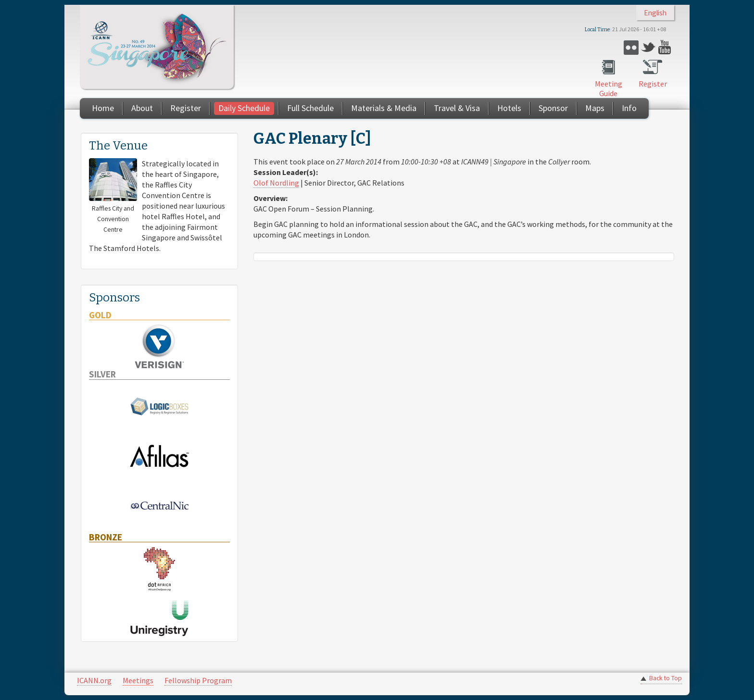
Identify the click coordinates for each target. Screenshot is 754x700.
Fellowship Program (198, 680)
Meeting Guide (609, 88)
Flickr (631, 47)
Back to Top (666, 678)
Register (653, 84)
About (142, 108)
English (655, 13)
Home (103, 108)
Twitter (648, 47)
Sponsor (553, 108)
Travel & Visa (457, 108)
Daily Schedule (244, 108)
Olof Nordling (276, 183)
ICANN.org (94, 680)
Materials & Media (384, 108)
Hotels (509, 108)
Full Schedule (310, 108)
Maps (595, 108)
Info (629, 108)
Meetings (138, 680)
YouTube (666, 47)
